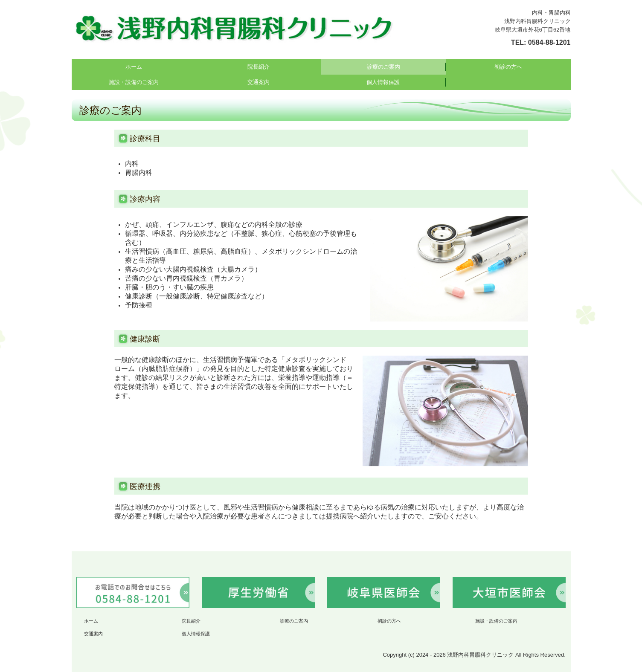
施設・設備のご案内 (134, 82)
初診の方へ (508, 67)
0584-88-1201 (549, 42)
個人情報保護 (383, 82)
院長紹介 (259, 67)
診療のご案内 (383, 67)
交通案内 (259, 82)
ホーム (134, 67)
